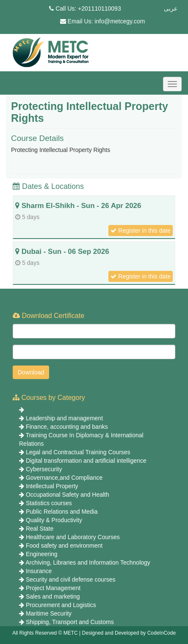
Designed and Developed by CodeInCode (129, 633)
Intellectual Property (52, 486)
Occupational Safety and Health (68, 495)
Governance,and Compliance (64, 478)
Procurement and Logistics (61, 605)
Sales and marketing (53, 596)
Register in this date (141, 231)
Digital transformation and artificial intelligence (86, 461)
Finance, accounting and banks (67, 427)
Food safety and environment (64, 546)
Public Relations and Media (62, 512)
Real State (40, 529)
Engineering (42, 554)
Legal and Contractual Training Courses (78, 452)
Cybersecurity (44, 469)
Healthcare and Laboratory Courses (73, 537)
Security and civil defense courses (71, 579)
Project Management (53, 588)
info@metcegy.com (120, 21)
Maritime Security (49, 613)
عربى (171, 8)
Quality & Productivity (54, 520)
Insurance (39, 571)
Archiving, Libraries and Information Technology (88, 562)
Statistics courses (49, 503)
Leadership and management (64, 418)
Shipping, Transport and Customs (70, 622)
